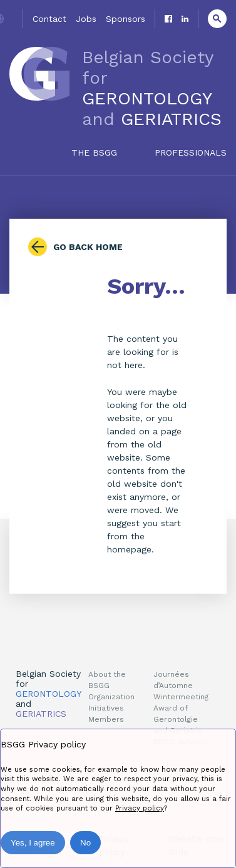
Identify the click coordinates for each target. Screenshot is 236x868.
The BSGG (94, 152)
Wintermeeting (181, 697)
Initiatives (106, 708)
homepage (129, 549)
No (85, 843)
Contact (49, 19)
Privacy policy (140, 808)
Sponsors (126, 19)
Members (106, 719)
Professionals (191, 152)
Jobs (86, 19)
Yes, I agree (33, 843)
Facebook (168, 19)
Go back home (88, 247)
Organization (111, 697)
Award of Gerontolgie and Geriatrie (178, 719)
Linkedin (185, 19)
